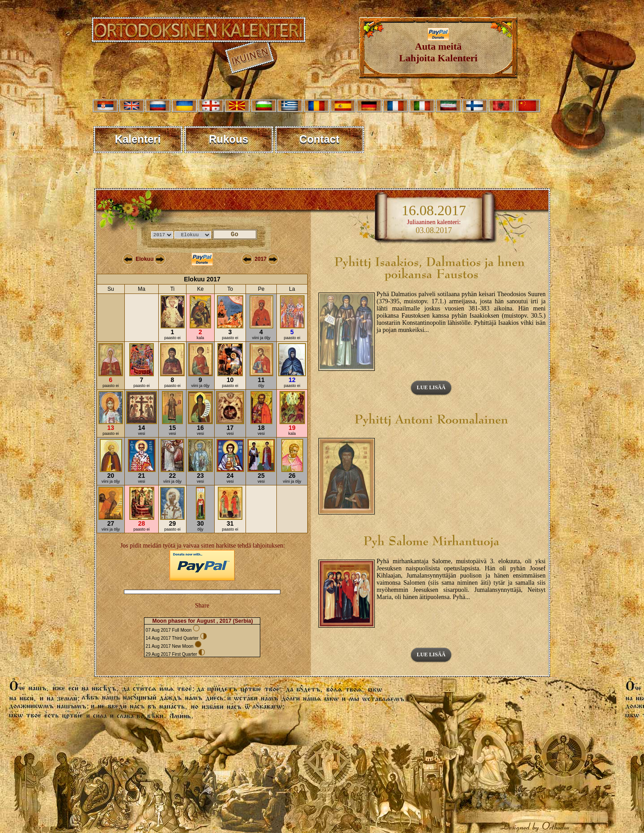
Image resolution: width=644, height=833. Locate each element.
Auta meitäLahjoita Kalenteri (438, 48)
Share (202, 606)
